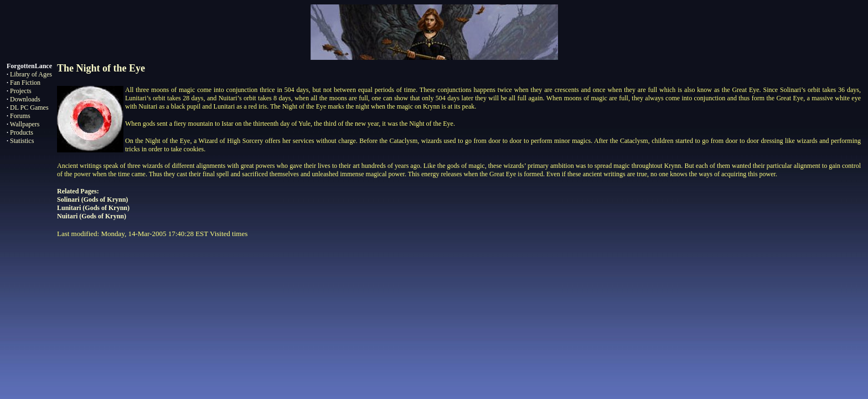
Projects (21, 91)
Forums (20, 116)
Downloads (25, 99)
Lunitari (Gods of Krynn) (93, 208)
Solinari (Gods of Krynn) (92, 199)
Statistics (22, 141)
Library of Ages (31, 74)
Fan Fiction (25, 83)
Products (22, 132)
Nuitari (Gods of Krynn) (92, 216)
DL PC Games (29, 108)
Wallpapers (25, 124)
